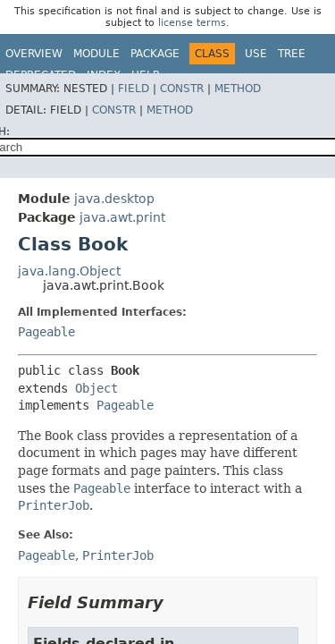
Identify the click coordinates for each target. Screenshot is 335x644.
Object (96, 388)
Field (134, 89)
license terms (192, 23)
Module (96, 54)
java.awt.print (122, 217)
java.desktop (114, 199)
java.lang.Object (69, 271)
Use (256, 54)
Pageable (46, 332)
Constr (182, 89)
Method (238, 89)
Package (155, 54)
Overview (34, 54)
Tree (292, 54)
